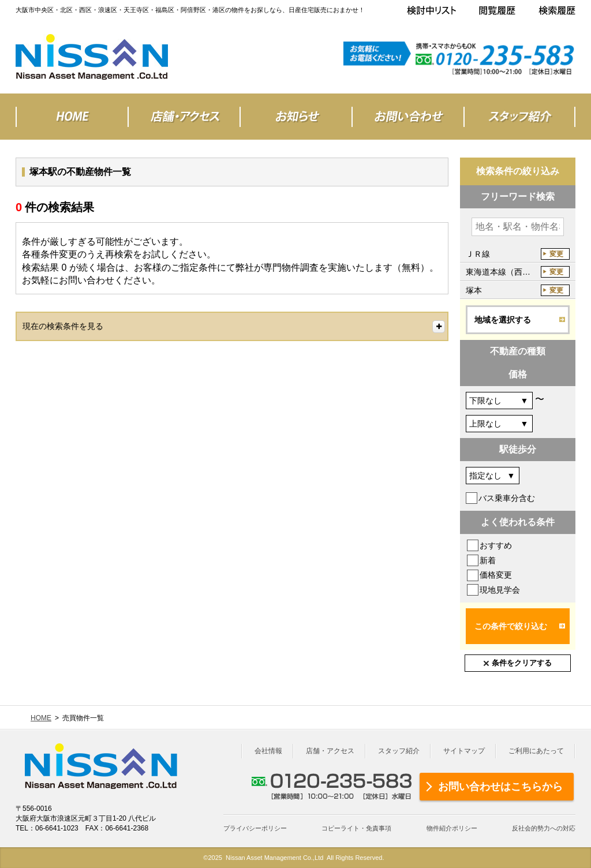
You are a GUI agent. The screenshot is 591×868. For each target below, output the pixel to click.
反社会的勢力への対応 (544, 828)
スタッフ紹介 (399, 751)
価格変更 (496, 575)
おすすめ (496, 545)
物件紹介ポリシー (452, 828)
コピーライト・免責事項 (356, 828)
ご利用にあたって (536, 751)
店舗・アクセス (330, 751)
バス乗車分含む (507, 498)
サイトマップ (464, 751)
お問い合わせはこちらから (500, 787)
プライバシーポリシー (255, 828)
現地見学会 (500, 590)
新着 (488, 560)
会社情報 (268, 751)
